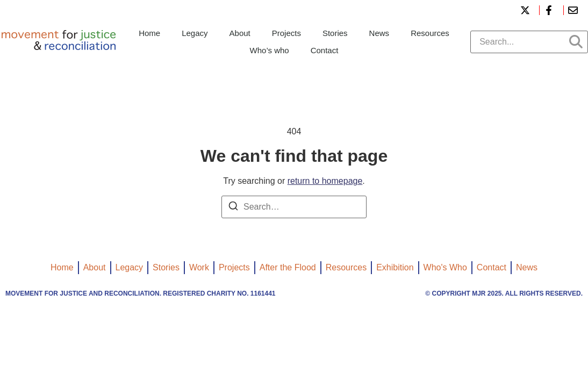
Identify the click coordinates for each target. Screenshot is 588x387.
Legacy (195, 33)
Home (149, 33)
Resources (430, 33)
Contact (325, 50)
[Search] (233, 208)
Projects (286, 33)
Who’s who (270, 50)
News (379, 33)
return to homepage (325, 181)
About (240, 33)
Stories (335, 33)
